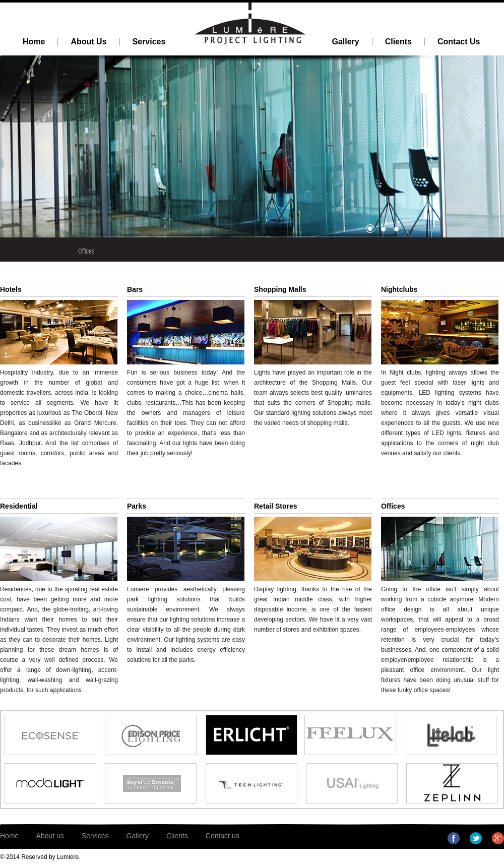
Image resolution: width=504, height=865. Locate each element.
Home (9, 836)
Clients (177, 836)
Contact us (223, 836)
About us (50, 836)
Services (95, 836)
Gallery (138, 836)
